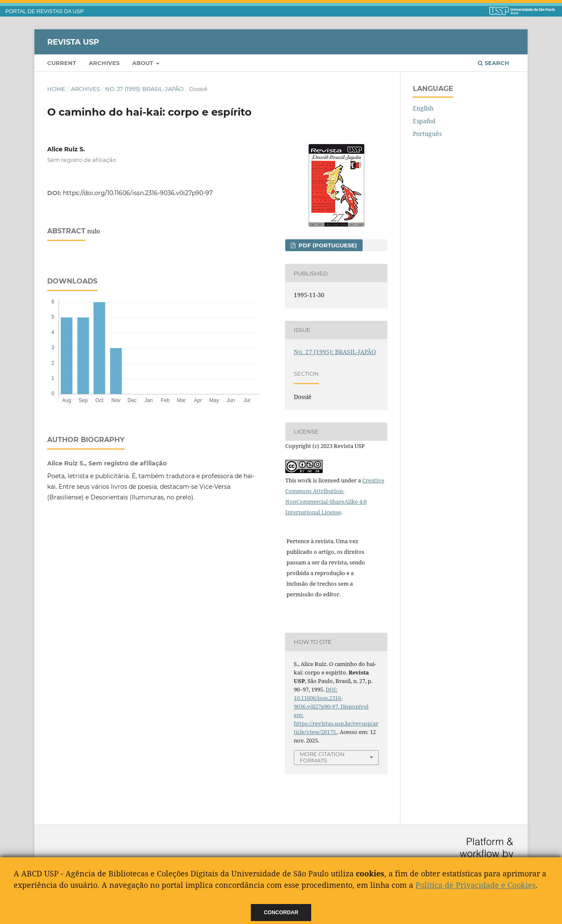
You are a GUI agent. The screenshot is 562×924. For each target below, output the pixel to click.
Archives (104, 63)
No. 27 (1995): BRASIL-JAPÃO (144, 89)
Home (56, 89)
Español (424, 121)
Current (62, 63)
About (143, 63)
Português (427, 134)
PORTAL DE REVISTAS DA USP (45, 11)
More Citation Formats (322, 757)
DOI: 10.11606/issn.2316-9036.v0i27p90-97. (318, 698)
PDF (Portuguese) (327, 245)
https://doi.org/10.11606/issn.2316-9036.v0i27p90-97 (138, 193)
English (423, 108)
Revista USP (73, 42)
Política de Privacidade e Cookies (475, 885)
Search (494, 63)
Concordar (281, 913)
